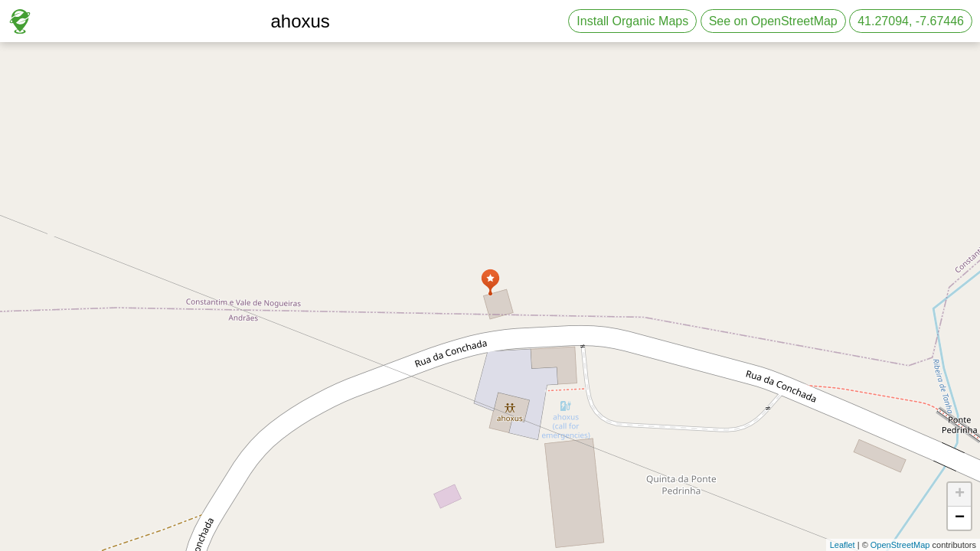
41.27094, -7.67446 (911, 21)
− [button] (960, 518)
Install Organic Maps (632, 21)
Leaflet (843, 545)
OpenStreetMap (900, 545)
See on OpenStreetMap (773, 21)
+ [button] (960, 494)
